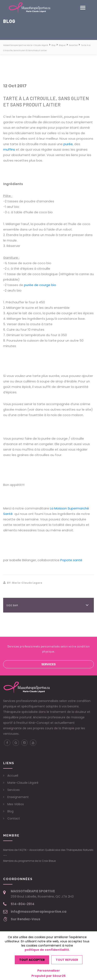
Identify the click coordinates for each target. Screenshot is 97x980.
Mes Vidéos (16, 804)
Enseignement (18, 797)
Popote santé (71, 560)
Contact (14, 818)
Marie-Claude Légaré (23, 783)
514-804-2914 (23, 904)
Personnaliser (49, 971)
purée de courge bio (40, 285)
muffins (9, 149)
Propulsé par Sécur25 (48, 976)
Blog (10, 811)
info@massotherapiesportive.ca (39, 912)
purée (68, 144)
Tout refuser (67, 960)
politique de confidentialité (47, 950)
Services (48, 664)
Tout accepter (32, 960)
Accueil (13, 776)
